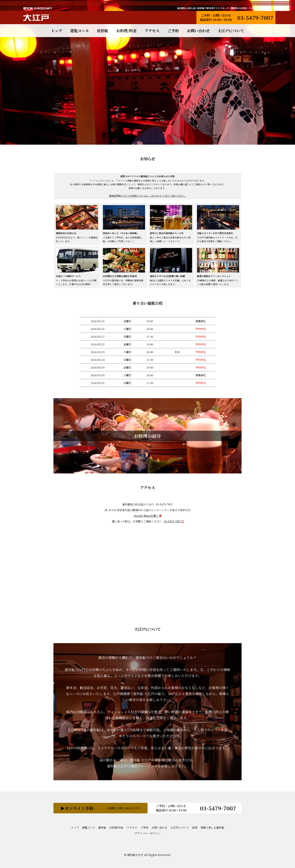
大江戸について (231, 31)
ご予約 (173, 31)
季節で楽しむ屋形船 (212, 828)
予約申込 (201, 329)
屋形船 (103, 31)
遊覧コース (79, 31)
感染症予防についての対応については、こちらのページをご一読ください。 (147, 196)
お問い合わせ (198, 31)
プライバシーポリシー (147, 833)
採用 (195, 828)
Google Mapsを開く (147, 516)
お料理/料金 (126, 31)
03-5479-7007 (255, 18)
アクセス (152, 31)
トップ (57, 31)
